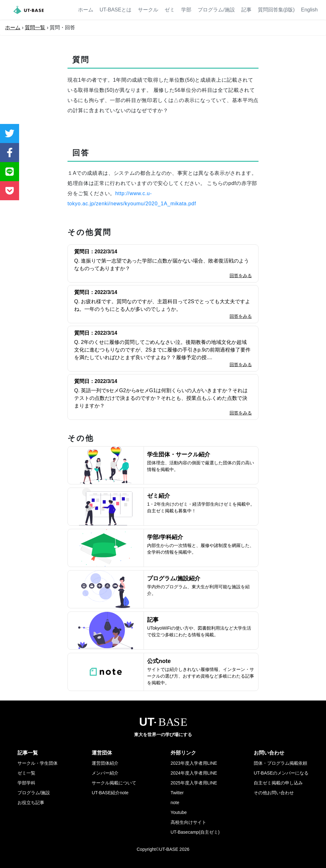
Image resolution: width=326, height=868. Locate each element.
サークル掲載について (114, 783)
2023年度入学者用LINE (194, 763)
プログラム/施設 (216, 10)
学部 (186, 10)
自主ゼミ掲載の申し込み (278, 783)
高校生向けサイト (188, 822)
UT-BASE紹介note (110, 793)
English (309, 10)
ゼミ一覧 (26, 773)
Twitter (177, 793)
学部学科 (26, 783)
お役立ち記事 (31, 803)
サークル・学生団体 (38, 763)
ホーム (86, 10)
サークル (148, 10)
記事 (246, 10)
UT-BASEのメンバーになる (281, 773)
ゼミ (170, 10)
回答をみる (241, 276)
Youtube (179, 812)
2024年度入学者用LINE (194, 773)
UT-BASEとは (116, 10)
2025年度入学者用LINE (194, 783)
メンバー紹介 (105, 773)
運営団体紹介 (105, 763)
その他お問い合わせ (274, 793)
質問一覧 (35, 27)
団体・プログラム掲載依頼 (280, 763)
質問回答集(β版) (276, 10)
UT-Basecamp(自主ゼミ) (195, 832)
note (175, 803)
